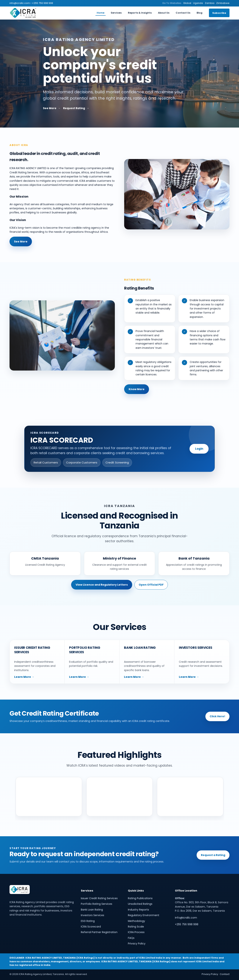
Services (116, 13)
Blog (200, 13)
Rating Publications (140, 898)
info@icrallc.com (20, 3)
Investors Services (93, 915)
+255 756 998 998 (42, 3)
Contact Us (183, 13)
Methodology (136, 921)
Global (187, 3)
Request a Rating (213, 855)
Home (101, 13)
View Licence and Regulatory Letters (102, 585)
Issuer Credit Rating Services (99, 898)
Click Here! (217, 716)
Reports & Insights (140, 13)
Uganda (198, 3)
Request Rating (74, 108)
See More (50, 108)
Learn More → (24, 677)
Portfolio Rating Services (97, 904)
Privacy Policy (137, 944)
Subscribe (219, 13)
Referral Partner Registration (99, 932)
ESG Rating (88, 921)
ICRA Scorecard (91, 927)
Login (199, 449)
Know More (137, 389)
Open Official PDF (151, 585)
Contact (225, 974)
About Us (164, 13)
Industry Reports (138, 910)
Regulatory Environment (144, 915)
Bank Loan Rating (92, 910)
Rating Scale (136, 927)
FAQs (131, 938)
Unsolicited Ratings (140, 904)
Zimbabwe (223, 3)
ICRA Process (136, 932)
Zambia (210, 3)
